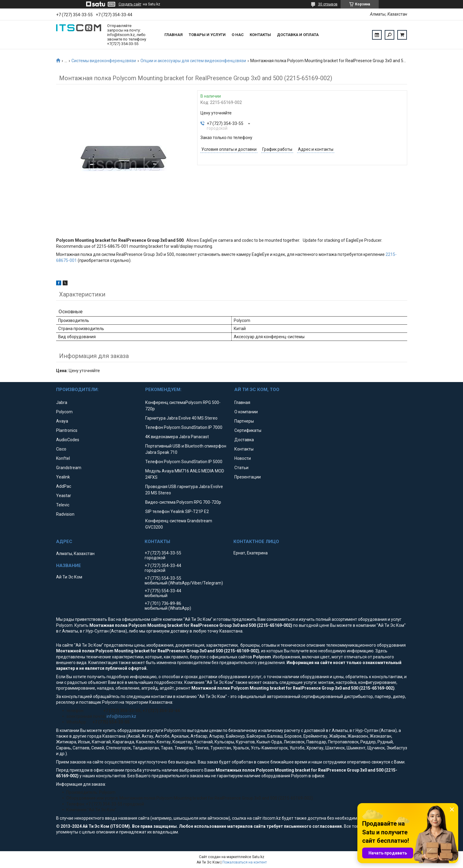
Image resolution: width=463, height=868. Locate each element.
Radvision (65, 514)
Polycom (64, 412)
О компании (246, 412)
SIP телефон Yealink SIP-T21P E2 (177, 511)
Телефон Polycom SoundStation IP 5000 (184, 462)
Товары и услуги (207, 35)
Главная (174, 35)
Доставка (244, 440)
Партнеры (244, 421)
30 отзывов (328, 4)
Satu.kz (258, 857)
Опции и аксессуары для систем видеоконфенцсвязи (193, 61)
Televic (63, 505)
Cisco (61, 449)
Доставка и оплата (298, 35)
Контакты (260, 35)
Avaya (62, 421)
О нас (238, 35)
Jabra (62, 402)
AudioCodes (68, 440)
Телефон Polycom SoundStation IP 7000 (184, 427)
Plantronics (67, 430)
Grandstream (69, 468)
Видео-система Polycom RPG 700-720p (183, 502)
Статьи (241, 468)
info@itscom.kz (121, 716)
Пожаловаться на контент (245, 862)
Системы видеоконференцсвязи (104, 61)
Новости (243, 458)
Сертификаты (248, 430)
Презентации (248, 477)
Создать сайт (130, 4)
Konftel (63, 458)
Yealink (63, 477)
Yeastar (64, 496)
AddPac (64, 486)
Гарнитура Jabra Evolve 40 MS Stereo (181, 418)
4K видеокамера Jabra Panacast (177, 437)
